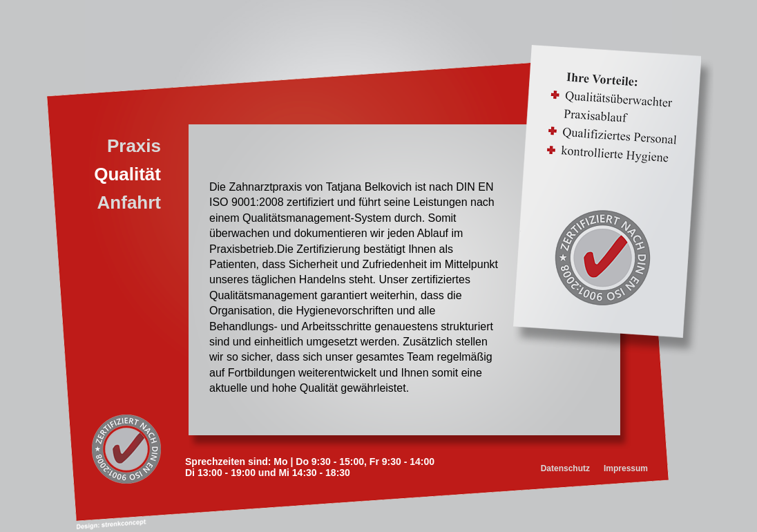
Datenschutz (565, 468)
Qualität (127, 174)
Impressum (626, 468)
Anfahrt (129, 202)
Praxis (134, 146)
